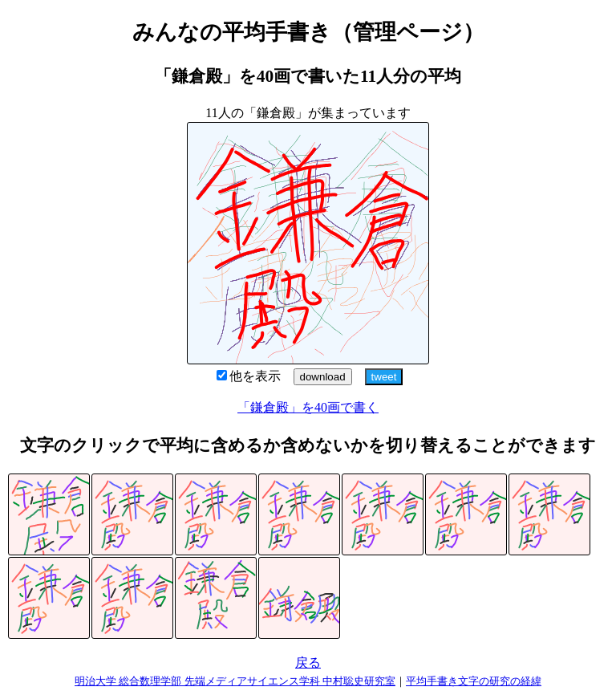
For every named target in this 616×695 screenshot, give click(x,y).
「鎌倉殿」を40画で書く (308, 407)
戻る (308, 662)
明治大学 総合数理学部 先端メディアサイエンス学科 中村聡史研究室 (235, 681)
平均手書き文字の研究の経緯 (474, 681)
